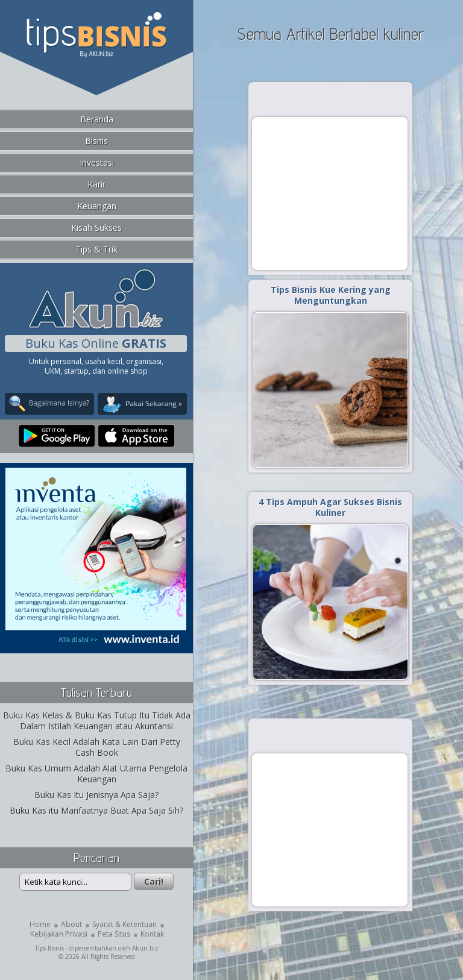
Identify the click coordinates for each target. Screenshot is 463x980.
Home (40, 924)
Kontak (152, 934)
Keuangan (97, 206)
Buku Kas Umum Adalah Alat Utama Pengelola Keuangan (96, 774)
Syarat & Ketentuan (124, 924)
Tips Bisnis (49, 948)
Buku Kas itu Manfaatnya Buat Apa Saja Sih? (96, 810)
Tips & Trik (96, 249)
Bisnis (96, 141)
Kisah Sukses (96, 228)
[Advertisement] (330, 193)
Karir (96, 184)
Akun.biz (145, 948)
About (71, 924)
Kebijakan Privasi (59, 934)
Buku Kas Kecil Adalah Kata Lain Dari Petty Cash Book (97, 747)
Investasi (97, 162)
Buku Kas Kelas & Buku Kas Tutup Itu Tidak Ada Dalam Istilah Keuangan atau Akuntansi (97, 721)
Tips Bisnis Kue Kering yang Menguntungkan (331, 295)
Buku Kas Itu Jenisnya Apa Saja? (96, 795)
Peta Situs (114, 934)
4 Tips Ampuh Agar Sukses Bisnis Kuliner (330, 507)
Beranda (97, 119)
